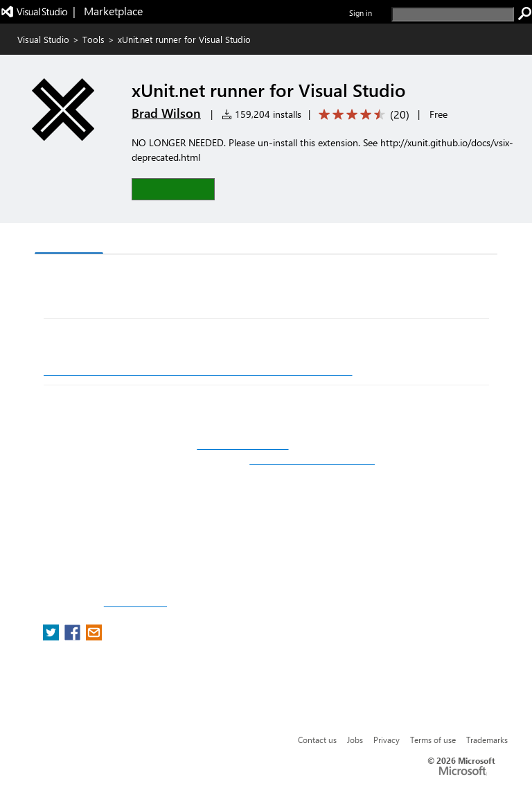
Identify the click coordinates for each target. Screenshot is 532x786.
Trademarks (487, 740)
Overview (69, 239)
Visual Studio (43, 39)
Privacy (387, 740)
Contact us (317, 740)
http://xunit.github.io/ (242, 445)
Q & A (128, 240)
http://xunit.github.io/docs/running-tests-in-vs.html (198, 370)
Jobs (355, 740)
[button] (173, 189)
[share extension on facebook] (74, 637)
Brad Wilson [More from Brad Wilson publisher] (166, 113)
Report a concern (135, 603)
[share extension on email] (94, 637)
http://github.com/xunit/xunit (312, 460)
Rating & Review (205, 240)
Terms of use (433, 740)
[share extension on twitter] (52, 637)
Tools (94, 39)
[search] (453, 14)
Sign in (361, 13)
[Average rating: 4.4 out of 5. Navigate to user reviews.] (362, 115)
